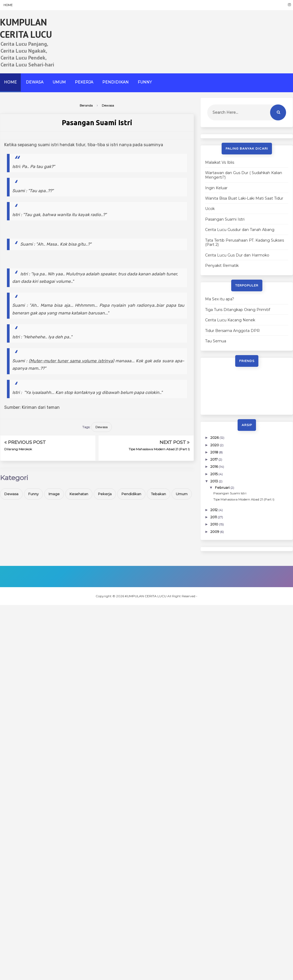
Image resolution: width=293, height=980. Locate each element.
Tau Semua (216, 341)
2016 (215, 466)
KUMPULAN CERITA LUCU (26, 28)
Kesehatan (79, 494)
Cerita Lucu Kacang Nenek (230, 320)
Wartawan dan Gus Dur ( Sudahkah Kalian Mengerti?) (244, 175)
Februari (223, 487)
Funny (145, 82)
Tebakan (158, 494)
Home (8, 5)
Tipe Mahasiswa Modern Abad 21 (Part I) (159, 449)
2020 (215, 445)
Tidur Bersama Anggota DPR (232, 331)
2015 (214, 474)
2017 (214, 459)
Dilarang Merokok (18, 449)
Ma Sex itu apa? (220, 299)
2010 (215, 524)
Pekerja (84, 82)
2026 (215, 438)
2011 (214, 517)
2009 (215, 532)
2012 (214, 510)
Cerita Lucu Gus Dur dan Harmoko (237, 255)
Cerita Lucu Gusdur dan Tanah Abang (240, 230)
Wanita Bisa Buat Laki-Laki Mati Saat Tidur (244, 198)
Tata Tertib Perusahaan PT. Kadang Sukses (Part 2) (245, 243)
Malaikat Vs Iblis (220, 162)
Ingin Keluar (216, 188)
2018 (215, 452)
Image (54, 494)
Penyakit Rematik (222, 266)
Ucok (210, 209)
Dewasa (35, 82)
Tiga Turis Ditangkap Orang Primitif (238, 310)
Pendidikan (115, 82)
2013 (215, 481)
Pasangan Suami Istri (225, 219)
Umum (59, 82)
